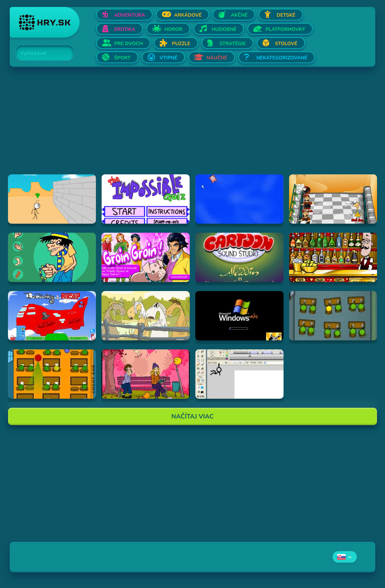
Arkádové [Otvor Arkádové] (188, 15)
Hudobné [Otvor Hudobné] (224, 29)
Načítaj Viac (192, 416)
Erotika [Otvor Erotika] (125, 29)
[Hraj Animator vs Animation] (239, 374)
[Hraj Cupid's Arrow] (146, 374)
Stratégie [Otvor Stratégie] (233, 44)
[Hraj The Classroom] (52, 374)
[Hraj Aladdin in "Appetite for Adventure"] (239, 257)
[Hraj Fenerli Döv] (52, 257)
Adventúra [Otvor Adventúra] (130, 15)
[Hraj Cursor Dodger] (239, 199)
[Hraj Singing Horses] (146, 316)
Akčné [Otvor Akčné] (239, 15)
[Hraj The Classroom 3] (333, 316)
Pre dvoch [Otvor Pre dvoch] (129, 44)
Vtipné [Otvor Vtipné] (169, 58)
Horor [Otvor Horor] (173, 29)
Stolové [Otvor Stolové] (286, 44)
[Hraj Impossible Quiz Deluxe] (146, 199)
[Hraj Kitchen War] (333, 199)
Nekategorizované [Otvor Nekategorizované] (282, 58)
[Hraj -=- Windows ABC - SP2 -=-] (239, 316)
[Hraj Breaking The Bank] (52, 199)
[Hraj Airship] (52, 316)
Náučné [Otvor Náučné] (217, 58)
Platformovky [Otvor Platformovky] (285, 29)
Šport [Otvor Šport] (122, 58)
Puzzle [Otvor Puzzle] (181, 44)
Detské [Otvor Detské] (286, 15)
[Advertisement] (193, 126)
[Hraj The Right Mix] (333, 257)
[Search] (41, 53)
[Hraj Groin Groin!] (146, 257)
